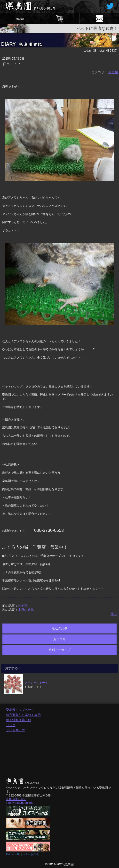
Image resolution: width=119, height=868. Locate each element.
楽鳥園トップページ (20, 710)
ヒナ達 (23, 606)
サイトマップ (16, 730)
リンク (11, 725)
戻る (114, 614)
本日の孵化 (26, 610)
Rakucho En (13, 854)
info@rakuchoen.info (20, 803)
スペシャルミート (36, 683)
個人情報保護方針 (19, 720)
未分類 (113, 72)
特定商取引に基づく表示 (23, 715)
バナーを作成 (31, 854)
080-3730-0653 (16, 799)
